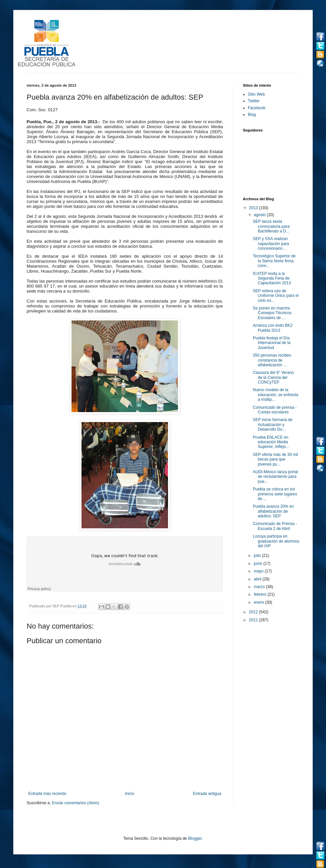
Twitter (254, 101)
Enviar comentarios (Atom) (76, 803)
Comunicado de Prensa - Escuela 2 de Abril (275, 526)
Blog (252, 115)
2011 (254, 620)
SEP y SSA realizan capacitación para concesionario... (271, 244)
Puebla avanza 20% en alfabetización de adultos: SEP (273, 511)
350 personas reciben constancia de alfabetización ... (272, 360)
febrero (261, 594)
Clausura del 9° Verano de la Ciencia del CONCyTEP (273, 377)
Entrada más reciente (47, 794)
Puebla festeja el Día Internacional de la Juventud (272, 343)
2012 (254, 612)
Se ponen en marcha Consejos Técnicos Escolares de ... (272, 313)
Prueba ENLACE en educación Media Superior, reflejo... (271, 442)
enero (259, 602)
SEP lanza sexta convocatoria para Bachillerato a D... (271, 226)
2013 (254, 208)
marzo (260, 587)
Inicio (130, 794)
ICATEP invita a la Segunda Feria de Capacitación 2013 (272, 278)
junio (259, 564)
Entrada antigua (207, 794)
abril (258, 579)
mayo (259, 571)
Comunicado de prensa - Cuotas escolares (275, 410)
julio (258, 556)
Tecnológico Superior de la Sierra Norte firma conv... (274, 261)
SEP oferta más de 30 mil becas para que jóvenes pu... (275, 459)
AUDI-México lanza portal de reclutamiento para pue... (275, 477)
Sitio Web (256, 94)
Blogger (195, 838)
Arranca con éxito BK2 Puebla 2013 (273, 328)
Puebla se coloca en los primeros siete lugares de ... (275, 494)
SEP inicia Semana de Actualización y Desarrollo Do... (273, 425)
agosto (260, 215)
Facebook (257, 108)
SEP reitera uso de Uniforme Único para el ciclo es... (276, 296)
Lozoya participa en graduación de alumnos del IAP (276, 541)
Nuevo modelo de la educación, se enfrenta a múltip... (275, 395)
